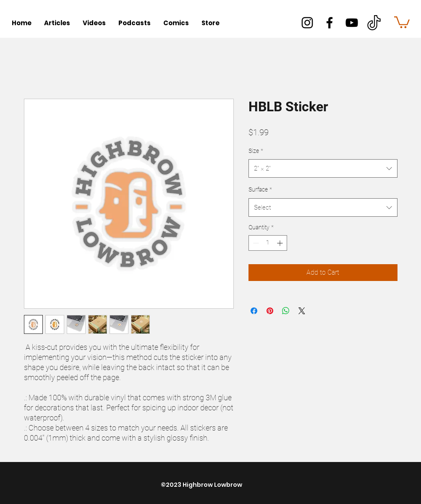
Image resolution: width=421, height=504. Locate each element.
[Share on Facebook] (254, 311)
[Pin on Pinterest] (270, 311)
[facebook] (329, 23)
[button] (402, 22)
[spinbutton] (268, 243)
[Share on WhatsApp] (286, 311)
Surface (260, 189)
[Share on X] (302, 311)
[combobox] (323, 168)
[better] (374, 23)
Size (256, 151)
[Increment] (281, 243)
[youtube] (352, 23)
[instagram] (307, 23)
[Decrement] (255, 243)
